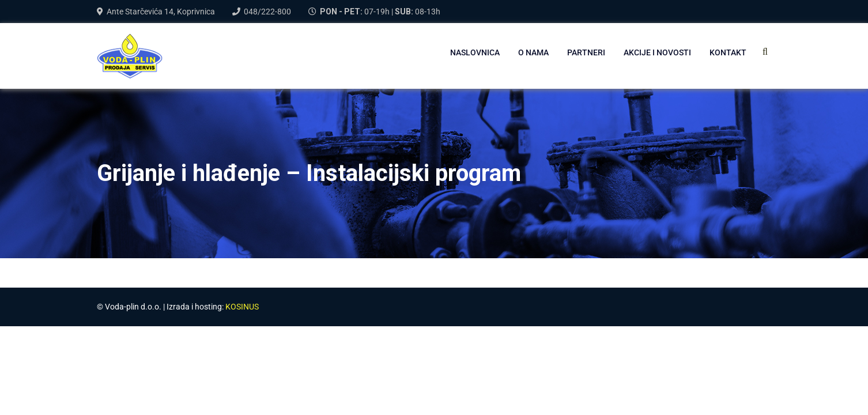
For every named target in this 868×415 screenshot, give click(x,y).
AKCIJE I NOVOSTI (657, 52)
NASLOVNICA (475, 52)
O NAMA (533, 52)
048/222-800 (267, 12)
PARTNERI (586, 52)
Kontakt (728, 52)
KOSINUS (242, 307)
